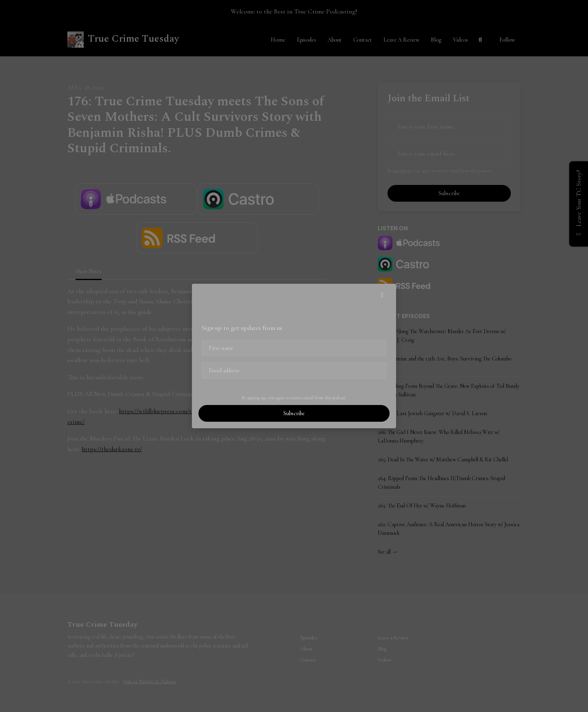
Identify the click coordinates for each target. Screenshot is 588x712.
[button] (382, 295)
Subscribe (294, 413)
